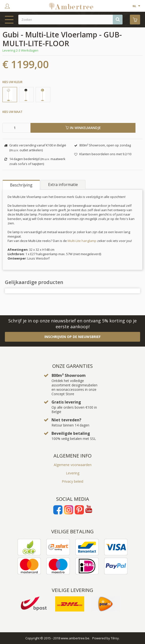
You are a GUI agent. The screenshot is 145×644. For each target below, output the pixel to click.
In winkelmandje (83, 128)
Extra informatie (63, 185)
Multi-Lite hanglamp (82, 241)
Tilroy (115, 638)
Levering (73, 473)
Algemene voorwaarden (73, 465)
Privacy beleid (72, 481)
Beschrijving (21, 185)
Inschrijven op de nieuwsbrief (72, 337)
